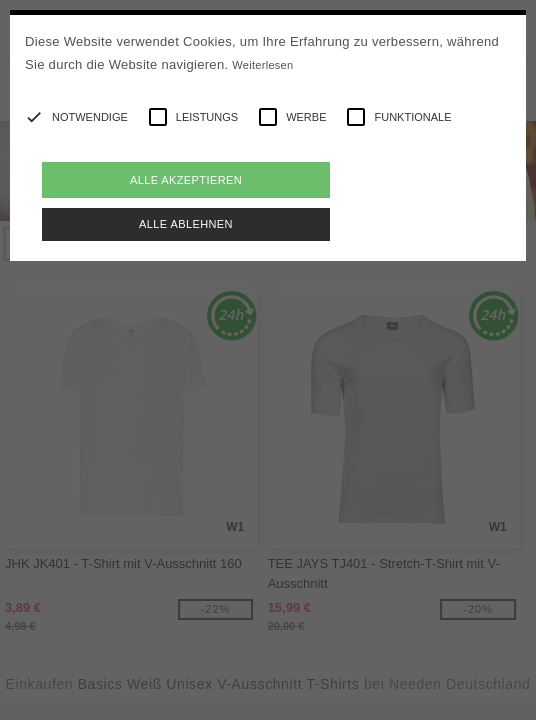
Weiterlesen (262, 65)
